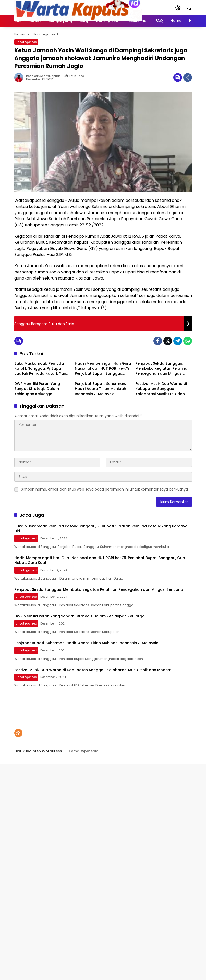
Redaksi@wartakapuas (43, 76)
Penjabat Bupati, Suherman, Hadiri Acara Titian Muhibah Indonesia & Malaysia (100, 389)
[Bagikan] (188, 77)
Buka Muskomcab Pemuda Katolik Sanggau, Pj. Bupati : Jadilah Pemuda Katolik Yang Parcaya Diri (41, 369)
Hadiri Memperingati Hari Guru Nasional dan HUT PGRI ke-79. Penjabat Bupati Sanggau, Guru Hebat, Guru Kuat (103, 369)
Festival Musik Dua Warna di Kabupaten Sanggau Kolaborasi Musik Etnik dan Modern (161, 389)
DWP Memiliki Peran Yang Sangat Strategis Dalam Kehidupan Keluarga (37, 389)
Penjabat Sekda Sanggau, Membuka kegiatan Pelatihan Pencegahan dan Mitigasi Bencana (162, 369)
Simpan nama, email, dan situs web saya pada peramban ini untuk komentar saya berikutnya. (105, 489)
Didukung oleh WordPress (38, 751)
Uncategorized (26, 42)
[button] (178, 8)
